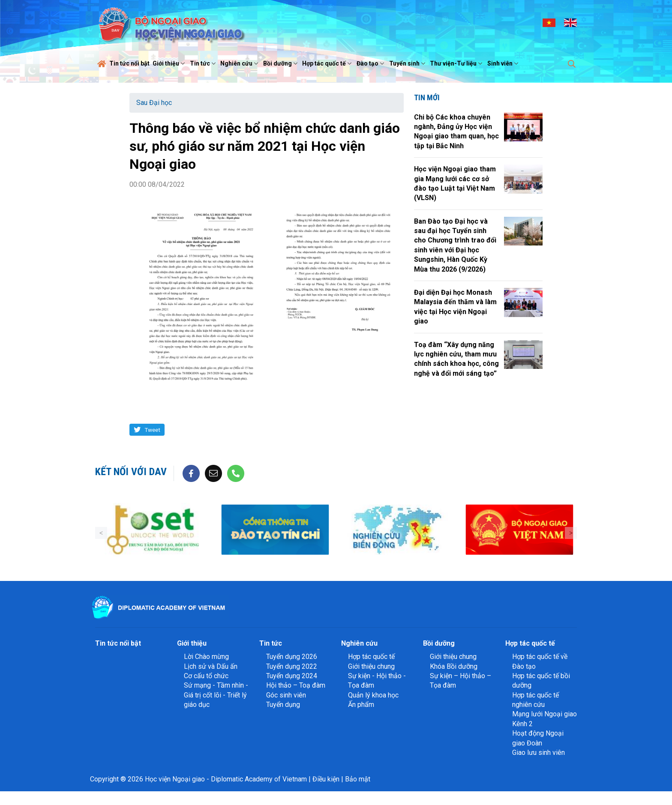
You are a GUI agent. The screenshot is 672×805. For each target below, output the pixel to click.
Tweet (152, 430)
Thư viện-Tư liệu (457, 63)
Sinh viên (504, 63)
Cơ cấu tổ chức (206, 676)
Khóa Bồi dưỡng (454, 666)
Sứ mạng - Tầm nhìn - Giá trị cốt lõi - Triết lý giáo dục (216, 695)
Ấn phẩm (361, 705)
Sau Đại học (154, 103)
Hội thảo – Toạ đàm (296, 685)
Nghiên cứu (240, 63)
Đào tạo (371, 63)
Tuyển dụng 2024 (292, 676)
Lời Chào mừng (206, 657)
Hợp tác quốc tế (328, 63)
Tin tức (204, 63)
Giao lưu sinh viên (538, 753)
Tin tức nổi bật (129, 63)
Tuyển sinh (408, 63)
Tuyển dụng (283, 705)
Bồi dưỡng (281, 63)
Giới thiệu (170, 63)
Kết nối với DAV (131, 472)
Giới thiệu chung (371, 666)
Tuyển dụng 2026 (292, 657)
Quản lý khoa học (373, 695)
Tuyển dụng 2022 (292, 666)
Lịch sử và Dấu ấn (211, 666)
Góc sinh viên (286, 695)
